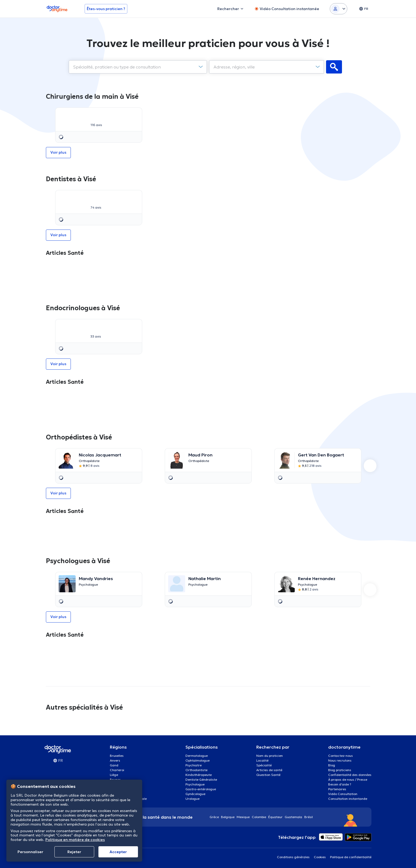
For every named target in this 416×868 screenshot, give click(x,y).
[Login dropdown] (339, 9)
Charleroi (117, 770)
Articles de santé (269, 770)
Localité (262, 760)
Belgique (228, 817)
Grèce (214, 817)
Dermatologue (197, 756)
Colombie (259, 817)
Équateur (275, 817)
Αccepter (118, 852)
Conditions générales (293, 857)
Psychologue (195, 784)
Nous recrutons (340, 760)
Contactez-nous (341, 756)
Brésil (309, 817)
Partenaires (337, 789)
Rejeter (74, 852)
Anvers (115, 760)
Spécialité (264, 765)
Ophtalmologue (198, 760)
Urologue (192, 799)
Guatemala (293, 817)
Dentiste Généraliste (201, 780)
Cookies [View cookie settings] (320, 857)
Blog (332, 765)
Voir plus (208, 125)
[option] (99, 125)
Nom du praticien (270, 756)
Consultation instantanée (348, 799)
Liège (114, 775)
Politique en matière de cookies (75, 840)
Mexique (243, 817)
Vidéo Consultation (343, 794)
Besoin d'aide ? (340, 784)
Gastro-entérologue (201, 789)
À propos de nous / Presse (348, 780)
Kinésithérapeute (199, 775)
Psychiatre (194, 765)
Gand (114, 765)
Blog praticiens (340, 770)
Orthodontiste (196, 770)
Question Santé (268, 775)
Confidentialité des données (350, 775)
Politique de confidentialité (351, 857)
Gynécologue (195, 794)
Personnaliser (30, 852)
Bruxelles (117, 756)
